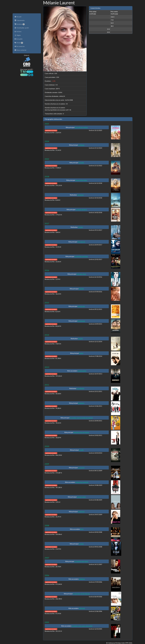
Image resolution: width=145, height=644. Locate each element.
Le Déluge (81, 145)
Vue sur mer (81, 306)
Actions (18, 31)
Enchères (20, 24)
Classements (20, 20)
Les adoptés (80, 388)
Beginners (81, 403)
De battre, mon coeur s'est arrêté (82, 626)
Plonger (80, 227)
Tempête (81, 163)
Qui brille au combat (81, 127)
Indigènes (82, 579)
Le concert (81, 468)
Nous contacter (20, 50)
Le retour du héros (81, 209)
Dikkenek (82, 608)
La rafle (81, 450)
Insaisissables (82, 371)
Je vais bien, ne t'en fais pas (81, 594)
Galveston (80, 195)
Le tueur (81, 544)
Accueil (18, 17)
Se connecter (20, 46)
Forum (19, 43)
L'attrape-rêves (81, 274)
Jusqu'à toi (81, 511)
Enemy (81, 353)
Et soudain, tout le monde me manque (81, 418)
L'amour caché (81, 497)
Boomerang (81, 321)
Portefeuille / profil (22, 28)
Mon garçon (81, 242)
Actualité (18, 39)
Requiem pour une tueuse (81, 432)
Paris (82, 529)
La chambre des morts (81, 561)
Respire (80, 339)
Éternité (81, 289)
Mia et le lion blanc (81, 180)
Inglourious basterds (82, 482)
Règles (18, 35)
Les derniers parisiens (81, 256)
